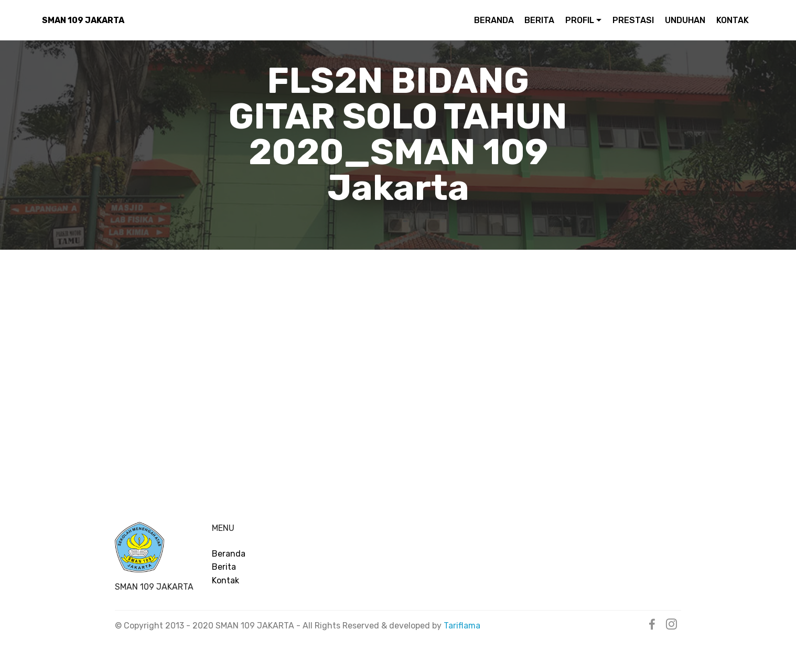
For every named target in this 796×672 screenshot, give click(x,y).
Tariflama (462, 626)
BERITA (539, 20)
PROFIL (580, 20)
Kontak (225, 580)
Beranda (229, 554)
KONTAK (733, 20)
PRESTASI (633, 20)
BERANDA (494, 20)
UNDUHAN (685, 20)
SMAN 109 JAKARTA (83, 20)
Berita (224, 567)
